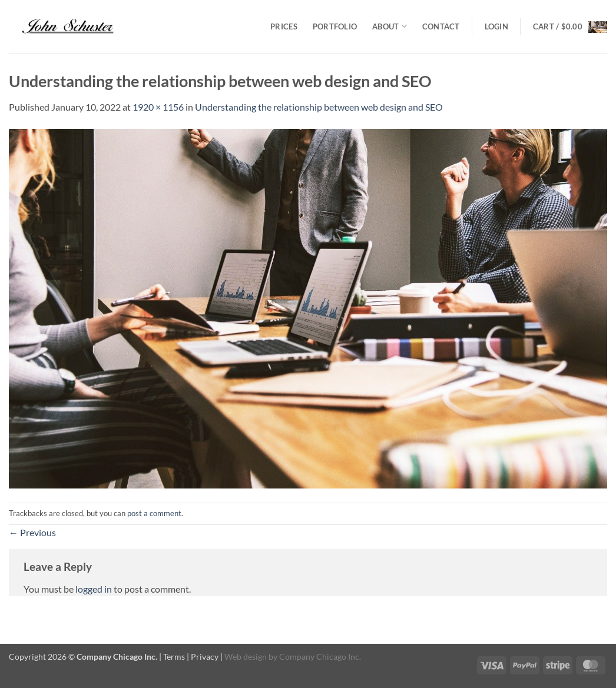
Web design (246, 657)
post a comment (154, 513)
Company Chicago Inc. (320, 657)
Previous (32, 532)
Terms (174, 657)
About (390, 26)
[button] (496, 26)
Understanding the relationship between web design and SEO (319, 107)
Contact (441, 26)
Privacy (205, 657)
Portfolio (335, 26)
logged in (94, 589)
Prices (284, 26)
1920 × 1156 (158, 107)
